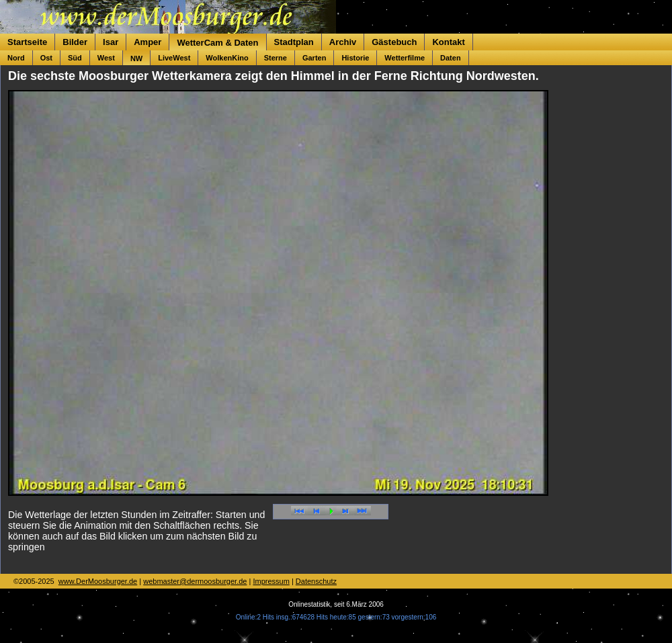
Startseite (27, 42)
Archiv (343, 42)
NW (136, 58)
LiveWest (174, 58)
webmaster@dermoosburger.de (195, 581)
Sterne (276, 58)
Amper (148, 42)
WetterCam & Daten (217, 43)
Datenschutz (316, 581)
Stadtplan (294, 42)
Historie (355, 58)
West (106, 58)
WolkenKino (227, 58)
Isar (111, 42)
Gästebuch (394, 42)
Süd (75, 58)
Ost (46, 58)
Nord (16, 58)
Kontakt (448, 42)
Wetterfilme (405, 58)
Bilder (75, 42)
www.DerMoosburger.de (98, 581)
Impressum (271, 581)
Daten (451, 58)
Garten (314, 58)
